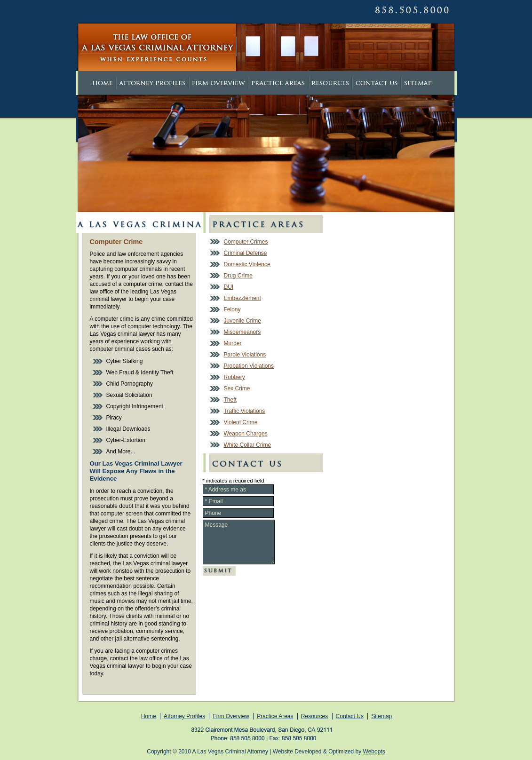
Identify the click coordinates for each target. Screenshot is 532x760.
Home (149, 716)
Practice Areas (275, 716)
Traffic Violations (245, 411)
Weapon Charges (246, 434)
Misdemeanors (242, 332)
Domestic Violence (247, 264)
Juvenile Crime (242, 321)
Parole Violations (245, 355)
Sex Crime (237, 388)
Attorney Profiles (184, 716)
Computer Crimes (246, 242)
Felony (232, 309)
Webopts (374, 752)
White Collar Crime (248, 445)
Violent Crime (241, 422)
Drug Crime (238, 276)
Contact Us (350, 716)
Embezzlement (242, 298)
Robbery (234, 377)
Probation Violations (249, 366)
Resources (314, 716)
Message (239, 542)
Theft (230, 400)
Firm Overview (231, 716)
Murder (233, 343)
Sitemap (381, 716)
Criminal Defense (246, 253)
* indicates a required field (234, 481)
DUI (229, 287)
